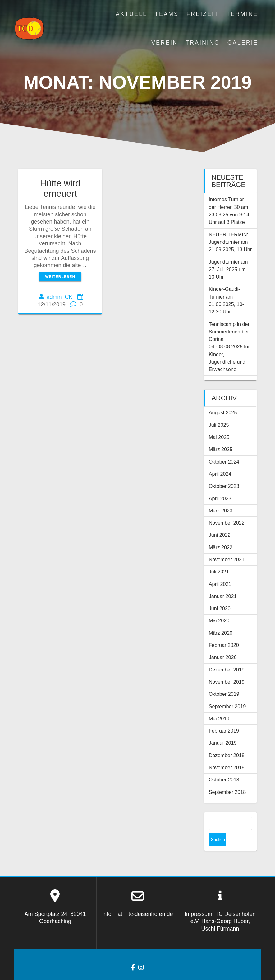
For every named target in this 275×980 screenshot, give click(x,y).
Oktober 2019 (224, 694)
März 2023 (221, 511)
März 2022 (221, 547)
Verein (165, 43)
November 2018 (227, 767)
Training (203, 43)
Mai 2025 (219, 437)
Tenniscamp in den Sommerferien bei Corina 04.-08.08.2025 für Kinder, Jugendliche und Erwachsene (230, 347)
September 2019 (227, 706)
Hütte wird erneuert (60, 188)
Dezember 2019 (227, 670)
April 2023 (220, 498)
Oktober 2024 (224, 462)
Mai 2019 (219, 719)
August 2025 (223, 412)
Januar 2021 (223, 596)
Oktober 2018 (224, 780)
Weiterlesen (60, 277)
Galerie (243, 43)
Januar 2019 (223, 743)
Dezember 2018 (227, 755)
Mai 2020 (219, 620)
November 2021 (227, 559)
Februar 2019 (224, 731)
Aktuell (131, 14)
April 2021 (220, 584)
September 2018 (227, 792)
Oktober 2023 (224, 486)
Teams (167, 14)
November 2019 (227, 682)
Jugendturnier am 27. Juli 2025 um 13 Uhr (228, 269)
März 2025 (221, 449)
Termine (242, 14)
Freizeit (203, 14)
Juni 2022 (220, 535)
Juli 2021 (219, 572)
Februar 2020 (224, 645)
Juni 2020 (220, 608)
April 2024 (220, 474)
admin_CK (60, 297)
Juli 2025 (219, 425)
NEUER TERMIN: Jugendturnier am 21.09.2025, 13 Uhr (230, 242)
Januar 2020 (223, 657)
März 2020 (221, 633)
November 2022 (227, 523)
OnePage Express (203, 970)
